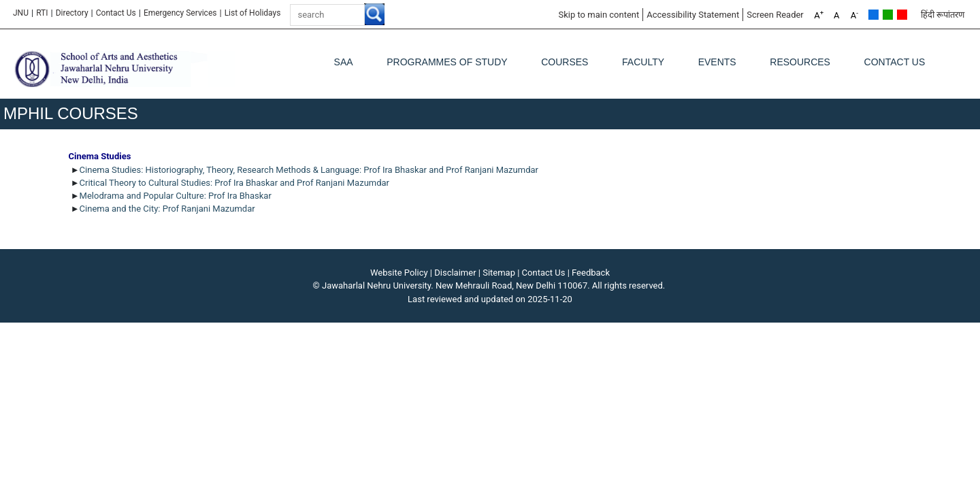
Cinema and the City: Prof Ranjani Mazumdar (167, 209)
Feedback (591, 273)
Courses (565, 62)
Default (873, 15)
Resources (800, 62)
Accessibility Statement (693, 15)
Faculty (643, 62)
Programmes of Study (447, 62)
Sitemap (499, 273)
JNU (21, 13)
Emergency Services (180, 13)
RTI (42, 13)
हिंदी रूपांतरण (943, 15)
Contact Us (116, 13)
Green (888, 15)
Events (717, 62)
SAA (344, 62)
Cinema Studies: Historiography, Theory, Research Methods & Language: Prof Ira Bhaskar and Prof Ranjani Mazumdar (309, 170)
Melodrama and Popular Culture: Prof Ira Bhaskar (177, 196)
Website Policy (399, 273)
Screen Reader (775, 15)
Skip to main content (599, 15)
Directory (72, 13)
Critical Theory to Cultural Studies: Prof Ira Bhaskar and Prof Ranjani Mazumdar (234, 183)
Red (902, 15)
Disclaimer (455, 273)
